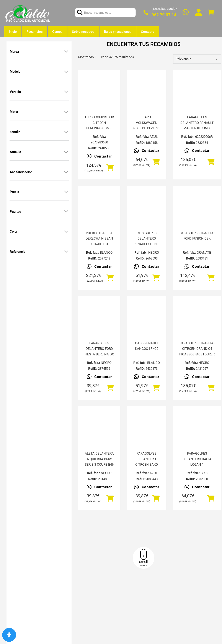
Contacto (148, 32)
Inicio (13, 32)
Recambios (35, 32)
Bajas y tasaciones (118, 32)
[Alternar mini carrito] (211, 13)
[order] (197, 59)
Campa (57, 32)
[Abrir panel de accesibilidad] (9, 635)
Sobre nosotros (83, 32)
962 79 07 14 (164, 15)
